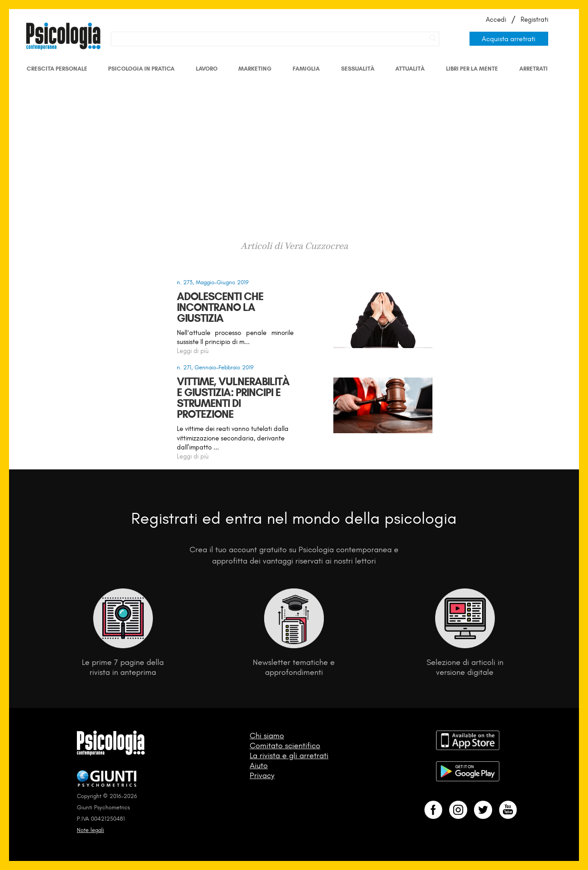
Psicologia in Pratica (141, 69)
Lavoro (207, 69)
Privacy (262, 775)
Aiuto (259, 765)
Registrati (534, 19)
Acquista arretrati (509, 39)
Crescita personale (57, 69)
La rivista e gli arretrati (289, 755)
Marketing (255, 69)
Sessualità (358, 69)
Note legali (90, 830)
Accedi (496, 19)
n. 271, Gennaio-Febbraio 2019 (215, 367)
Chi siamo (267, 736)
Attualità (410, 69)
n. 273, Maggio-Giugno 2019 (213, 282)
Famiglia (306, 69)
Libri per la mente (472, 69)
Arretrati (533, 69)
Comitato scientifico (285, 746)
